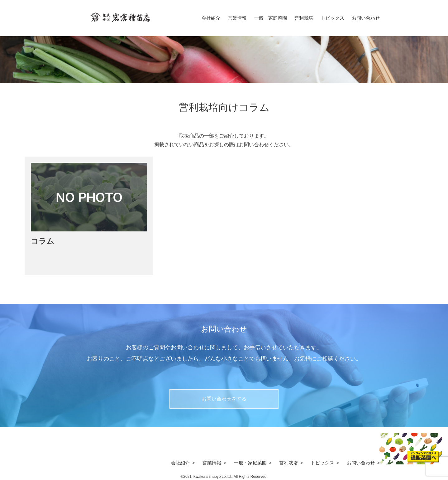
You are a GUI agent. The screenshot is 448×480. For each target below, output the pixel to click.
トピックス (333, 18)
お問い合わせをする (224, 399)
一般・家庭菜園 (271, 18)
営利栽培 (304, 18)
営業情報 (237, 18)
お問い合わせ (366, 18)
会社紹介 (211, 18)
